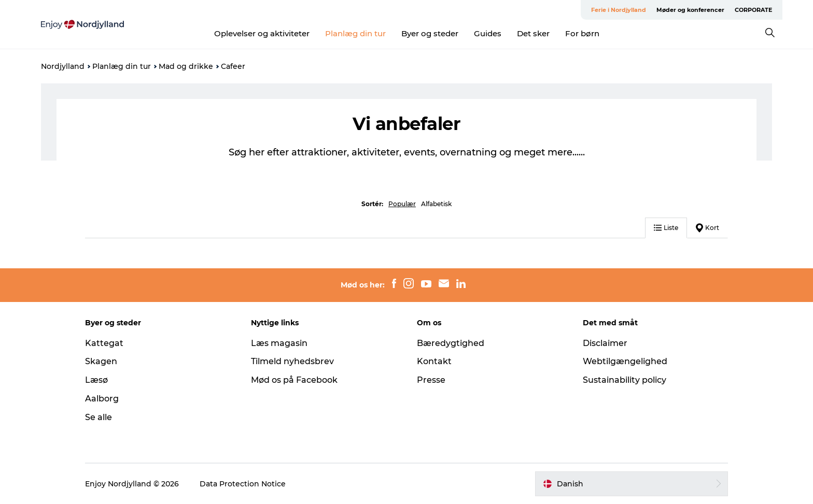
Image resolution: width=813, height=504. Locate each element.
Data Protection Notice (243, 484)
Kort (707, 228)
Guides (488, 33)
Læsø (96, 380)
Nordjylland (63, 66)
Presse (431, 380)
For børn (582, 33)
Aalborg (102, 399)
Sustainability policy (625, 380)
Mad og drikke (186, 66)
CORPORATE (753, 10)
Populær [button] (402, 204)
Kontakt (434, 361)
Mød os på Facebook (294, 380)
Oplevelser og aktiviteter (262, 33)
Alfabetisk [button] (436, 204)
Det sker (533, 33)
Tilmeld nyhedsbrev (292, 361)
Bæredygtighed (451, 343)
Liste (666, 228)
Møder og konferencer (690, 10)
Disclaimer (605, 343)
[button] (632, 484)
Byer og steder (430, 33)
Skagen (101, 361)
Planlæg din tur (355, 33)
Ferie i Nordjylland (619, 10)
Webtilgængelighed (625, 361)
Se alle (99, 417)
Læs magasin (279, 343)
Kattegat (104, 343)
